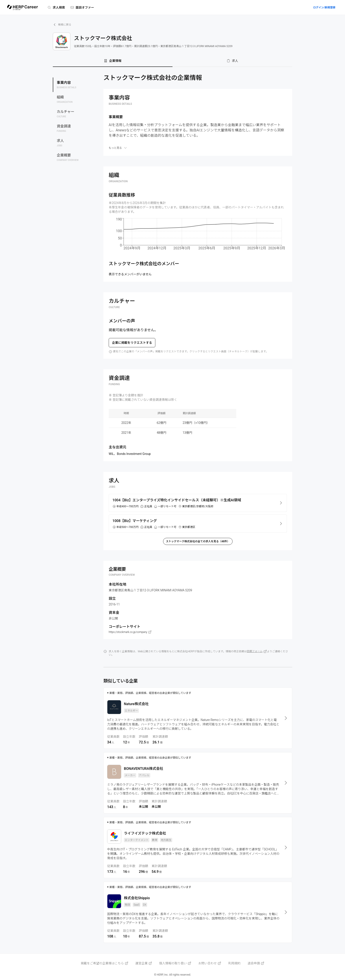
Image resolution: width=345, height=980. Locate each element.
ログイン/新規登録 (324, 7)
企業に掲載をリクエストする (132, 343)
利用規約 (234, 963)
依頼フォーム (257, 651)
